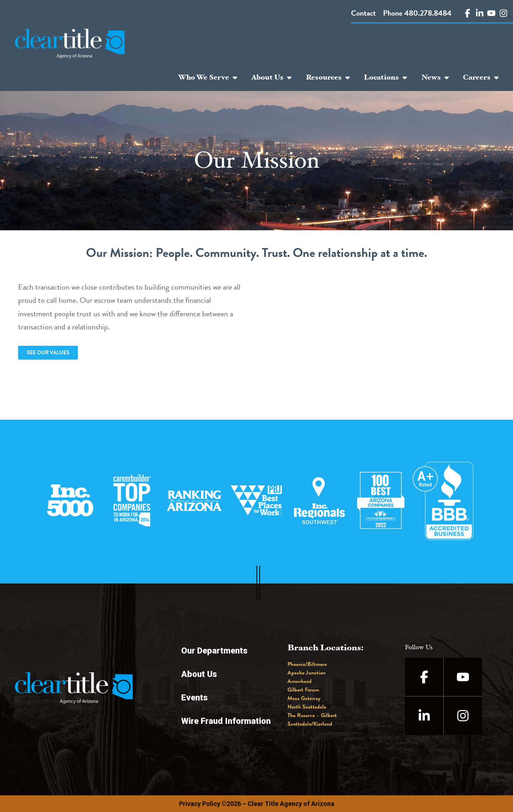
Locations (385, 77)
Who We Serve (208, 77)
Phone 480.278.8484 (417, 13)
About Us (271, 77)
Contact (363, 13)
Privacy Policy (200, 804)
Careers (481, 77)
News (435, 77)
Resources (328, 77)
